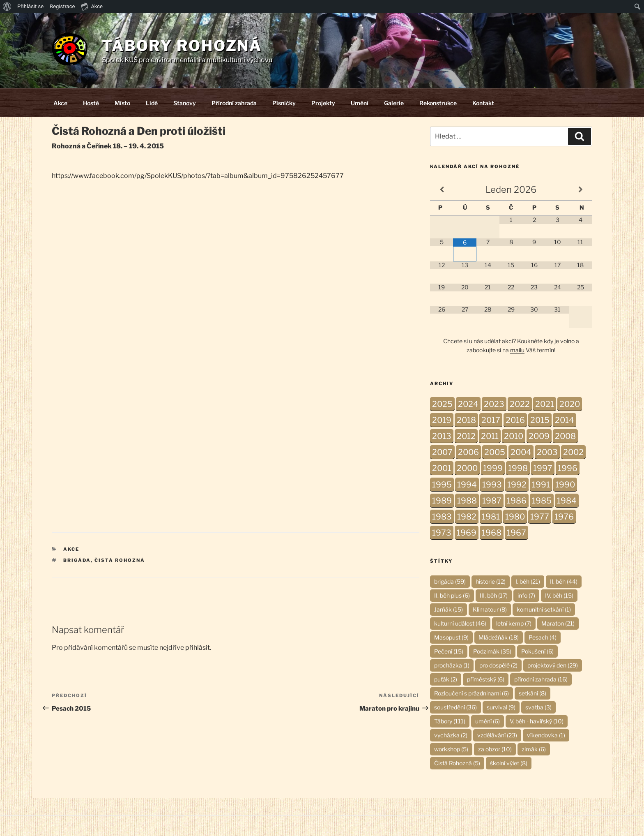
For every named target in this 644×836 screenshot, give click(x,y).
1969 (467, 533)
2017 (491, 420)
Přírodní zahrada (234, 103)
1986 (517, 501)
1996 (568, 468)
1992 (517, 485)
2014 (565, 420)
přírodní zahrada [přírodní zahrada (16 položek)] (541, 679)
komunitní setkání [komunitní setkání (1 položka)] (544, 609)
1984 (567, 501)
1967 (516, 533)
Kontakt (483, 103)
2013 (442, 436)
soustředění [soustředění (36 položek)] (455, 707)
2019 (442, 420)
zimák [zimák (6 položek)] (534, 749)
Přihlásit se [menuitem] (30, 6)
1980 (515, 517)
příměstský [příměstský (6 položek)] (486, 679)
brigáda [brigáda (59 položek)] (450, 581)
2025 (442, 404)
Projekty (323, 103)
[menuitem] (7, 7)
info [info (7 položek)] (526, 595)
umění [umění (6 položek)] (488, 721)
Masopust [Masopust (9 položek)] (451, 637)
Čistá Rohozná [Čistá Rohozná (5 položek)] (457, 763)
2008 (565, 436)
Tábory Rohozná (182, 46)
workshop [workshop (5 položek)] (451, 749)
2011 (490, 436)
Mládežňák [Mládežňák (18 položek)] (499, 637)
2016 (515, 420)
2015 (540, 420)
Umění (360, 103)
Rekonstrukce (438, 103)
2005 (495, 452)
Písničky (284, 103)
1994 (467, 485)
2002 (573, 452)
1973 (442, 533)
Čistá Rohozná (120, 560)
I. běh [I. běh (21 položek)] (528, 581)
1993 (492, 485)
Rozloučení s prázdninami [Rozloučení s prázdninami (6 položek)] (471, 693)
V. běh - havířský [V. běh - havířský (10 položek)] (537, 721)
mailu (517, 350)
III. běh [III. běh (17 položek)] (494, 595)
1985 (542, 501)
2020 (570, 404)
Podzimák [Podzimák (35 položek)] (492, 651)
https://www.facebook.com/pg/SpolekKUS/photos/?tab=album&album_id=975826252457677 (198, 176)
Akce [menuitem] (92, 6)
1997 (543, 468)
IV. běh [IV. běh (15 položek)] (559, 595)
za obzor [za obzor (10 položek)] (495, 749)
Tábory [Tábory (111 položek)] (450, 721)
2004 (521, 452)
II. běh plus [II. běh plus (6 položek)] (452, 595)
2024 (468, 404)
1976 (564, 517)
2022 (520, 404)
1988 (467, 501)
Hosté (91, 103)
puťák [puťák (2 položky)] (446, 679)
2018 (466, 420)
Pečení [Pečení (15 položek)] (449, 651)
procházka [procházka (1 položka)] (452, 665)
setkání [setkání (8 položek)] (532, 693)
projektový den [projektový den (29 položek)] (553, 665)
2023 (494, 404)
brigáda (77, 560)
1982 (467, 517)
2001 (442, 468)
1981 (491, 517)
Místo (122, 103)
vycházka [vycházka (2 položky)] (451, 735)
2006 (468, 452)
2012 (466, 436)
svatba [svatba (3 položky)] (538, 707)
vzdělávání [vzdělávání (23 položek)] (497, 735)
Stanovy (185, 103)
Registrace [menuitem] (62, 6)
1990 (565, 485)
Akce (60, 103)
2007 (442, 452)
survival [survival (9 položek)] (501, 707)
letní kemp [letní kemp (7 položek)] (514, 623)
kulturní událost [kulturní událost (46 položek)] (460, 623)
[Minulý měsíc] (442, 190)
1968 (492, 533)
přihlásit (198, 648)
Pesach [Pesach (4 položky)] (543, 637)
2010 (514, 436)
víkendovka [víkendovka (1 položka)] (546, 735)
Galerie (394, 103)
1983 (442, 517)
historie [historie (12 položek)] (491, 581)
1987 (492, 501)
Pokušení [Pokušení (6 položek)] (537, 651)
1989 (442, 501)
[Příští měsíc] (580, 190)
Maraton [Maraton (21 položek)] (558, 623)
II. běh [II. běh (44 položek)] (564, 581)
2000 (467, 468)
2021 (545, 404)
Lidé (152, 103)
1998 (518, 468)
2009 (539, 436)
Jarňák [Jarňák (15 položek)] (448, 609)
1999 (493, 468)
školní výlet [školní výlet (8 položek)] (509, 763)
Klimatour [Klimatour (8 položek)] (490, 609)
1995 (442, 485)
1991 (541, 485)
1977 (540, 517)
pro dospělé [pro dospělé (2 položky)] (498, 665)
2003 (547, 452)
